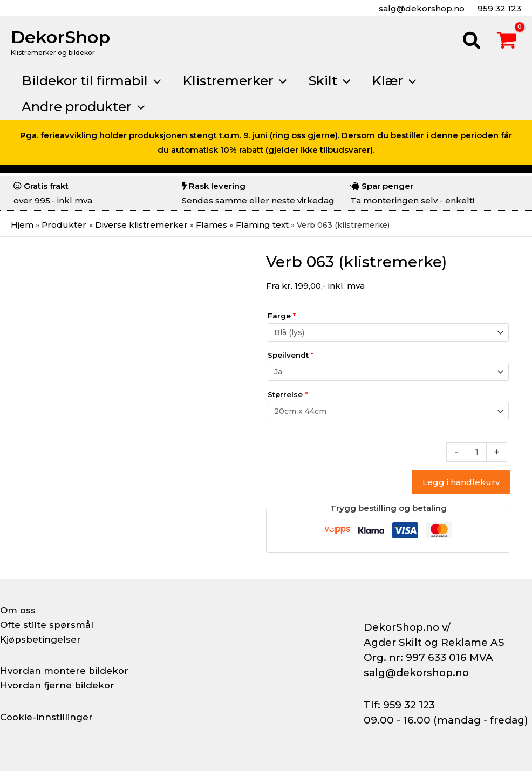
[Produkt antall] (476, 453)
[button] (472, 42)
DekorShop (60, 37)
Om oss (19, 610)
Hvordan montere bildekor (68, 671)
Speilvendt (291, 355)
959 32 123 (498, 8)
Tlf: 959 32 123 (399, 705)
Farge (282, 316)
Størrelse (288, 394)
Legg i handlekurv (461, 483)
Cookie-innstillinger (49, 717)
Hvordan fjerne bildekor (60, 685)
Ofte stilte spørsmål (50, 625)
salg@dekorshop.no (421, 8)
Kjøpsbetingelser (43, 639)
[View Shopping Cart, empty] (507, 42)
